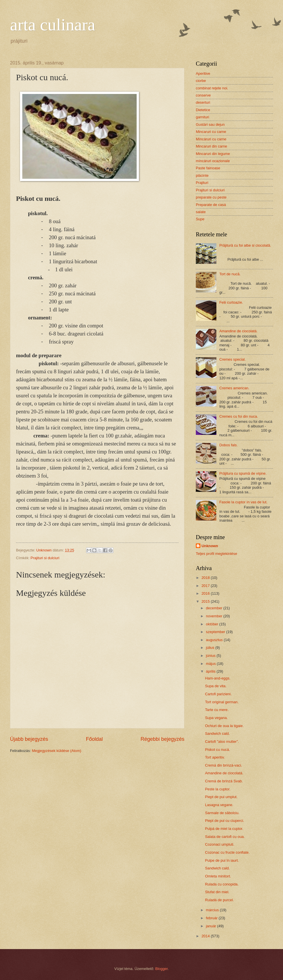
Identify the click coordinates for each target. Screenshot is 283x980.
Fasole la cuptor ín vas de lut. (243, 502)
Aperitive (203, 73)
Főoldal (94, 739)
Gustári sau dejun (210, 124)
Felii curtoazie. (231, 302)
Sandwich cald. (217, 733)
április (211, 671)
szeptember (216, 632)
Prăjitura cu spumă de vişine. (243, 473)
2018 (206, 578)
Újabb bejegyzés (29, 739)
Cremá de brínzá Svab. (224, 781)
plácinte (202, 175)
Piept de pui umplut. (221, 797)
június (211, 656)
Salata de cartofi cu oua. (225, 837)
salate (201, 212)
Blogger (162, 969)
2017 (206, 586)
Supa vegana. (216, 718)
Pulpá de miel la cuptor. (224, 829)
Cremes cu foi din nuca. (239, 416)
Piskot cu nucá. (217, 750)
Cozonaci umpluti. (220, 844)
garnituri (203, 117)
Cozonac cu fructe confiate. (227, 852)
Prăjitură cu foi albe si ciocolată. (245, 245)
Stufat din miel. (217, 892)
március (213, 910)
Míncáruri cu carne (211, 139)
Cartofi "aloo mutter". (222, 742)
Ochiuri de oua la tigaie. (224, 726)
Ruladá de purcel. (219, 900)
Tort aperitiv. (215, 757)
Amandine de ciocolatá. (238, 331)
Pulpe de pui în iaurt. (222, 860)
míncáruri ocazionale (213, 161)
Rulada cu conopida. (222, 884)
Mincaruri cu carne (211, 132)
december (215, 608)
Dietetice (203, 110)
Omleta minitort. (218, 876)
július (211, 648)
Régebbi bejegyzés (163, 739)
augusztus (215, 640)
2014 (206, 936)
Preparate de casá (211, 205)
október (213, 624)
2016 (206, 593)
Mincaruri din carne (211, 146)
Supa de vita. (216, 686)
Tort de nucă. (230, 274)
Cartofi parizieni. (218, 694)
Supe (200, 219)
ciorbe (201, 81)
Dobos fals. (228, 445)
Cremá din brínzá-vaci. (224, 765)
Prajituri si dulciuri (45, 558)
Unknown (210, 546)
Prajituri (202, 183)
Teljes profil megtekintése (217, 554)
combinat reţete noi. (212, 88)
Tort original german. (222, 702)
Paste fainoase (208, 168)
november (215, 616)
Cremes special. (232, 359)
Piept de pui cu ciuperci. (225, 821)
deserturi (203, 102)
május (211, 664)
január (211, 926)
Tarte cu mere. (217, 710)
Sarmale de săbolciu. (222, 813)
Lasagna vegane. (219, 805)
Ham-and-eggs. (218, 678)
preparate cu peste (211, 197)
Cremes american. (234, 388)
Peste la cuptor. (218, 789)
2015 (206, 601)
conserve (203, 95)
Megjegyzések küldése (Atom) (57, 751)
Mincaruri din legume (213, 154)
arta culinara (53, 25)
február (212, 918)
